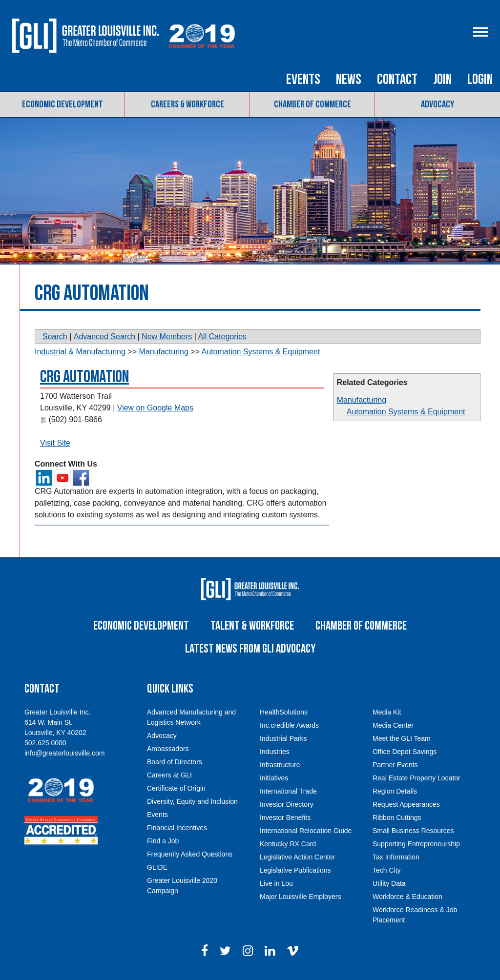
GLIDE (157, 867)
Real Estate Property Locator (417, 778)
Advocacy (437, 104)
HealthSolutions (284, 712)
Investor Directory (287, 804)
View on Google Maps (155, 408)
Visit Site (55, 443)
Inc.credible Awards (289, 725)
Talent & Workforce (252, 626)
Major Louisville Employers (301, 897)
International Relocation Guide (306, 831)
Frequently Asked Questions (190, 854)
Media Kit (387, 712)
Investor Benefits (285, 817)
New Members (167, 337)
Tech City (387, 870)
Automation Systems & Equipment (406, 412)
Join (442, 80)
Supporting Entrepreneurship (416, 844)
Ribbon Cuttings (397, 817)
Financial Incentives (177, 828)
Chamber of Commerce (312, 104)
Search (55, 337)
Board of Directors (175, 762)
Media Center (393, 725)
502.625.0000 (45, 743)
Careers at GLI (169, 775)
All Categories (222, 337)
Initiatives (274, 778)
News (349, 80)
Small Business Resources (413, 831)
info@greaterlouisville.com (64, 753)
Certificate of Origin (176, 788)
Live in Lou (276, 883)
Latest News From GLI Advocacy (250, 649)
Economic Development (62, 104)
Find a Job (163, 841)
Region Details (395, 791)
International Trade (288, 791)
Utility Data (389, 883)
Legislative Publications (295, 870)
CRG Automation (84, 377)
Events (303, 80)
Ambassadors (168, 749)
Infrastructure (280, 765)
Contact (397, 80)
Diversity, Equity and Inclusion (192, 801)
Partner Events (395, 765)
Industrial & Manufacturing (80, 352)
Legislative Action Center (297, 857)
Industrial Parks (283, 738)
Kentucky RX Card (288, 844)
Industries (275, 752)
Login (480, 80)
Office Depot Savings (405, 752)
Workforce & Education (407, 897)
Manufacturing (362, 400)
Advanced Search (104, 337)
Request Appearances (406, 804)
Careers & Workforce (187, 104)
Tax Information (396, 857)
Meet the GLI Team (402, 738)
